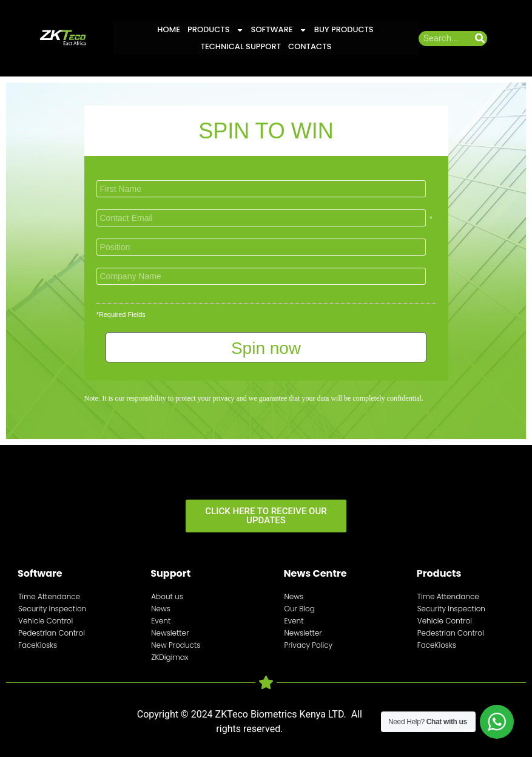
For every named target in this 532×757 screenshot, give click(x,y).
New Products (176, 645)
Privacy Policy (309, 645)
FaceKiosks (38, 645)
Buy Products (344, 29)
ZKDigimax (170, 657)
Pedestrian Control (52, 633)
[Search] (480, 39)
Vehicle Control (45, 621)
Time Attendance (49, 596)
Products (216, 30)
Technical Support (241, 46)
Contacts (310, 46)
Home (169, 29)
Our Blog (300, 609)
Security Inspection (52, 609)
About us (167, 596)
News (161, 609)
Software (279, 30)
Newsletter (170, 633)
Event (161, 621)
